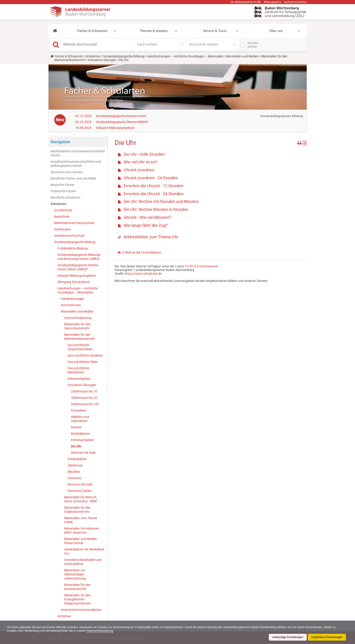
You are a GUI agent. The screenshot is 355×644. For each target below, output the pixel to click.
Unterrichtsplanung (78, 318)
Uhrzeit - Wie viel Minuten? (147, 217)
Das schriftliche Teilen (83, 362)
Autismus (64, 616)
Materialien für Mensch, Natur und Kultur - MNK (81, 499)
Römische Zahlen (80, 491)
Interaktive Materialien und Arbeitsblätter (83, 562)
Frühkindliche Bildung (72, 248)
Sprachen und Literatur (67, 172)
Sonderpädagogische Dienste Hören (121, 116)
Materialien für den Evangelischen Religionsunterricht (77, 599)
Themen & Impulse (154, 31)
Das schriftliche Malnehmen (78, 370)
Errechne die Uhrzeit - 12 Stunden (154, 186)
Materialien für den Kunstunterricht (77, 587)
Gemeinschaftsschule (69, 236)
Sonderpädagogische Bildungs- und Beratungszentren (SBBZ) (79, 257)
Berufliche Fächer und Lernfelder (73, 178)
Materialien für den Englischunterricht (77, 510)
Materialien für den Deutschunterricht (77, 326)
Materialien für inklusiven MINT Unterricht (82, 530)
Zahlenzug (75, 465)
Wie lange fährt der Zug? (146, 225)
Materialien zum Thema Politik (81, 520)
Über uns (276, 31)
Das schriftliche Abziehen (85, 355)
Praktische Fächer (63, 191)
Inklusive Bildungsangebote (115, 128)
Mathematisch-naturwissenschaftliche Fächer (78, 153)
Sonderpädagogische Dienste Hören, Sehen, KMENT (78, 267)
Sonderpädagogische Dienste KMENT (122, 122)
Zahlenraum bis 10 (84, 391)
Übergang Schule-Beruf (74, 282)
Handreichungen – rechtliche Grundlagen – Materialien (185, 56)
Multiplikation (81, 434)
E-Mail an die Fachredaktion (142, 252)
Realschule (62, 217)
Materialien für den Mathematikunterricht (80, 337)
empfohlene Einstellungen (327, 637)
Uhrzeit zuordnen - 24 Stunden (151, 178)
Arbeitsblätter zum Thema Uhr (151, 237)
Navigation (60, 142)
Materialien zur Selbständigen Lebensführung (75, 574)
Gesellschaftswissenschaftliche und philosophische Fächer (76, 164)
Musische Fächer (62, 185)
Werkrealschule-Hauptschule (74, 223)
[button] (55, 31)
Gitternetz (75, 478)
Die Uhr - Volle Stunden (144, 154)
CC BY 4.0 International (201, 266)
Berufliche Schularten (66, 197)
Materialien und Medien (242, 56)
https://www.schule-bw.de (143, 274)
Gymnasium (62, 229)
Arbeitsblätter (77, 459)
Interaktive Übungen (102, 60)
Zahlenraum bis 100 (85, 404)
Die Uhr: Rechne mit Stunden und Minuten (161, 201)
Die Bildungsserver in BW (246, 2)
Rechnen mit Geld (83, 453)
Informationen (71, 305)
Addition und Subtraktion (80, 419)
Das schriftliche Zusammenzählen (80, 347)
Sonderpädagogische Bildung (124, 56)
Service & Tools (215, 31)
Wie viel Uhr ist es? (140, 162)
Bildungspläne (273, 2)
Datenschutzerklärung (100, 631)
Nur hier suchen (253, 45)
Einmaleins (79, 410)
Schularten (93, 56)
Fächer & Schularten (92, 31)
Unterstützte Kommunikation (81, 610)
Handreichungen (72, 299)
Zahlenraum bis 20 (84, 398)
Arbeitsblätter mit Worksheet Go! (84, 551)
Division (76, 427)
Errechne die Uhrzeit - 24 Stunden (154, 194)
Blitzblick (74, 472)
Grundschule (63, 210)
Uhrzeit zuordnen (139, 170)
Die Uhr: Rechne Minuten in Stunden (156, 209)
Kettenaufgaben (79, 379)
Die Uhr (76, 446)
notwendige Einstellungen (288, 637)
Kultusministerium (296, 2)
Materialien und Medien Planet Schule (81, 541)
